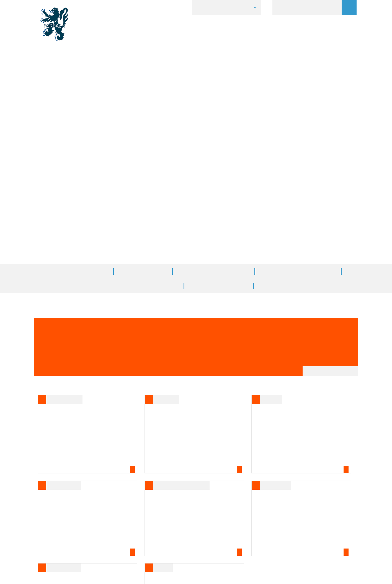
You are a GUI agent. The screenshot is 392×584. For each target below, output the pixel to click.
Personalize (292, 577)
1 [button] (188, 90)
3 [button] (204, 90)
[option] (196, 57)
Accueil (164, 140)
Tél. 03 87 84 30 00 (162, 535)
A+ (342, 205)
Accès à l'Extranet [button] (196, 560)
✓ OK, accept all (258, 577)
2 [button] (196, 90)
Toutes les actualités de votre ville (284, 170)
